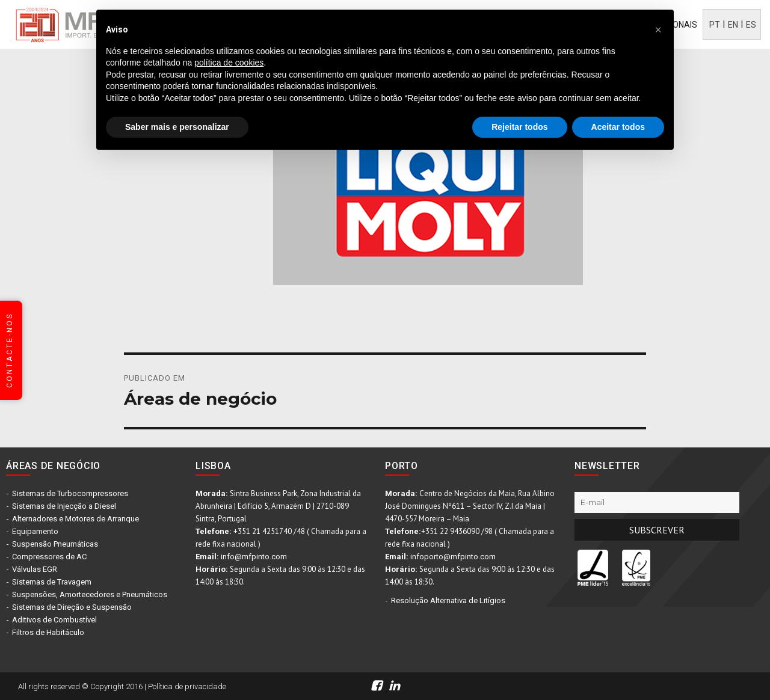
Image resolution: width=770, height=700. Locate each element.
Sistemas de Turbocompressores (70, 493)
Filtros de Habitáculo (48, 632)
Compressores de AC (49, 557)
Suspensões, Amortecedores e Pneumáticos (90, 594)
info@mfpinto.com (254, 557)
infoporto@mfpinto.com (453, 557)
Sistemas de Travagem (52, 582)
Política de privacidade (187, 686)
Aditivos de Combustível (54, 620)
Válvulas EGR (35, 569)
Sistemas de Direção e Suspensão (72, 607)
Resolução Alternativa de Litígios (448, 600)
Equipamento (35, 531)
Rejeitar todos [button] (519, 127)
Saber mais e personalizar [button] (177, 127)
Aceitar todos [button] (618, 127)
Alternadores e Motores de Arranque (75, 519)
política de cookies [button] (229, 63)
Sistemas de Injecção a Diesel (64, 506)
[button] (658, 29)
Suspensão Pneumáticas (55, 544)
